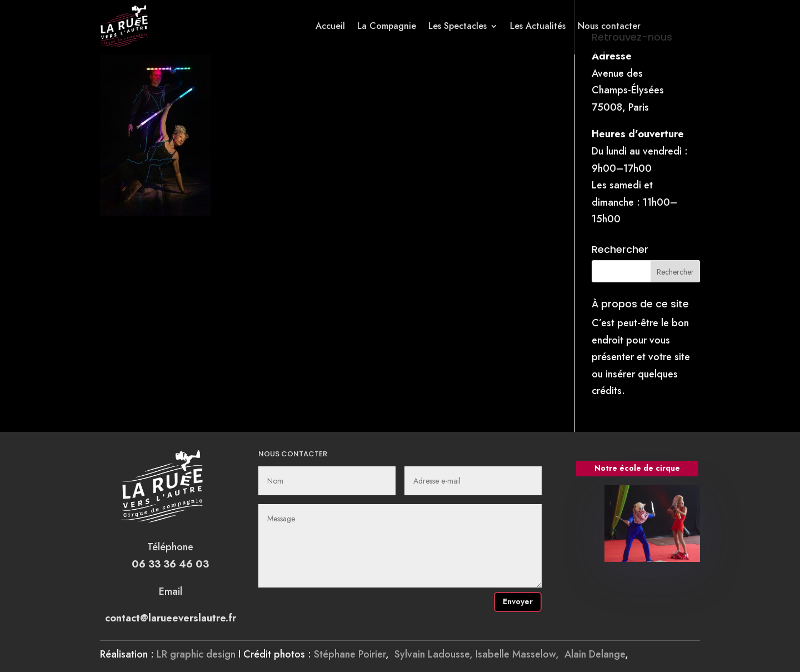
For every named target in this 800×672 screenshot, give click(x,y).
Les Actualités (538, 26)
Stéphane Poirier (350, 654)
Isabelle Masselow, (520, 654)
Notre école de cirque (637, 468)
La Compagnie (387, 26)
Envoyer (518, 601)
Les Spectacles (457, 26)
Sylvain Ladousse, (435, 654)
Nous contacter (609, 26)
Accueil (330, 26)
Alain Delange (595, 654)
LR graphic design (196, 654)
